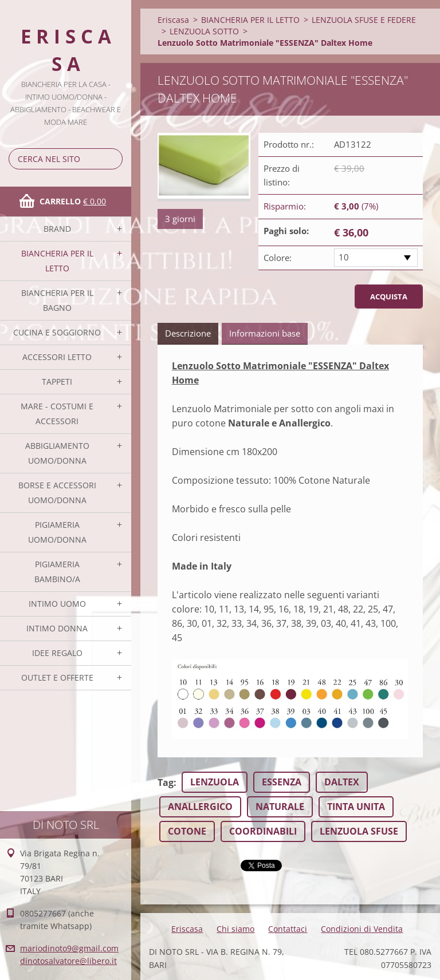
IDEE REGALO (57, 653)
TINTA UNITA (356, 807)
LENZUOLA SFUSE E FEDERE (364, 20)
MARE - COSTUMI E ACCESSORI (57, 414)
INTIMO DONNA (57, 628)
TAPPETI (57, 382)
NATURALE (280, 807)
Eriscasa (173, 20)
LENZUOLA (215, 782)
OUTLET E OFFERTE (57, 677)
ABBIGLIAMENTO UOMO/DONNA (57, 453)
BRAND (57, 229)
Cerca (112, 159)
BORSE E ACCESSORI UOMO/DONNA (57, 493)
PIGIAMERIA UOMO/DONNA (57, 532)
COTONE (187, 831)
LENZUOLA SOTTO (204, 31)
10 (344, 257)
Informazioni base (265, 333)
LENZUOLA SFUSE (359, 831)
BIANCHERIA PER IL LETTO (57, 261)
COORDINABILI (263, 831)
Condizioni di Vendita (362, 929)
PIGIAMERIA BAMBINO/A (57, 572)
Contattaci (288, 929)
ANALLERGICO (200, 807)
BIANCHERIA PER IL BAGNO (57, 300)
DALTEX (342, 782)
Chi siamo (235, 929)
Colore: (278, 258)
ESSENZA (282, 782)
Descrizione (188, 333)
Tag (166, 783)
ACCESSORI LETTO (57, 357)
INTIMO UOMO (57, 604)
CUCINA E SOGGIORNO (57, 332)
